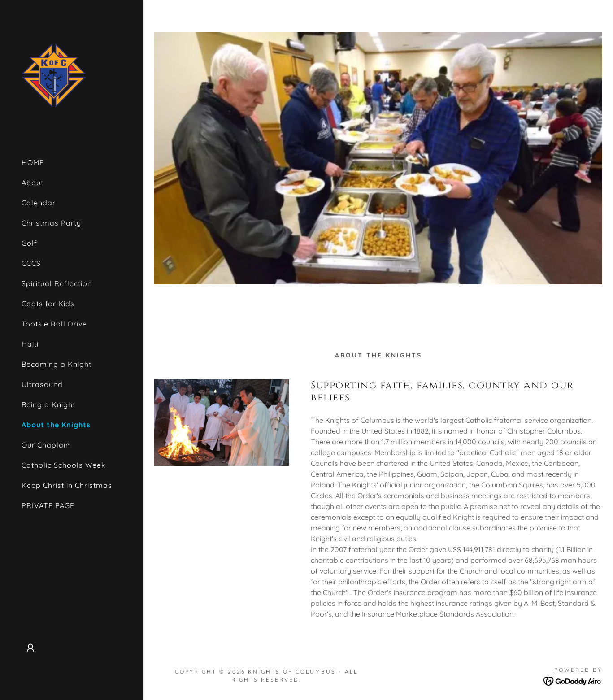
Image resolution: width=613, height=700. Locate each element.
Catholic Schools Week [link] (64, 465)
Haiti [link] (30, 344)
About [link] (33, 183)
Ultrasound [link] (42, 384)
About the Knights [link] (56, 425)
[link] (54, 74)
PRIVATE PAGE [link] (48, 505)
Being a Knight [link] (48, 404)
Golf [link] (29, 243)
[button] (30, 648)
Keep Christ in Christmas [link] (67, 485)
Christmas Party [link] (51, 223)
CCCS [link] (31, 263)
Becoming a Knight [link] (57, 364)
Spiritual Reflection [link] (57, 283)
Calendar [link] (39, 203)
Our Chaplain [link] (46, 445)
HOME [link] (33, 162)
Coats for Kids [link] (48, 304)
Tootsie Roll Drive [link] (54, 324)
